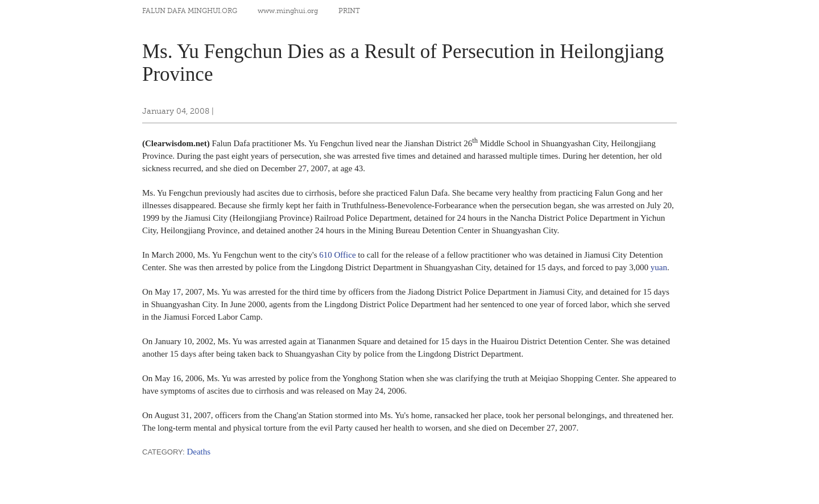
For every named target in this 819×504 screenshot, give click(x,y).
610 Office (337, 255)
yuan (659, 267)
